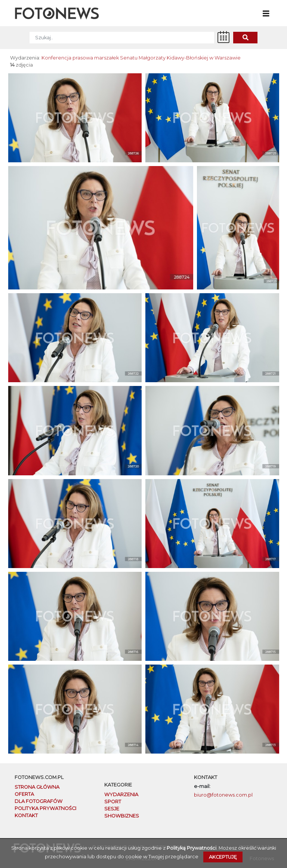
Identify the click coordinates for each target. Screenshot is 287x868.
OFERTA (24, 794)
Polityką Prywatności (192, 848)
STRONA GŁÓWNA (37, 787)
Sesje (112, 809)
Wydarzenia (121, 795)
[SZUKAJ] (122, 38)
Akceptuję (223, 857)
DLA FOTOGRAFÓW (38, 801)
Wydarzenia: (25, 58)
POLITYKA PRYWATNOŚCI (45, 808)
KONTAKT (26, 815)
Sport (113, 802)
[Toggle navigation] (266, 13)
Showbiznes (122, 816)
